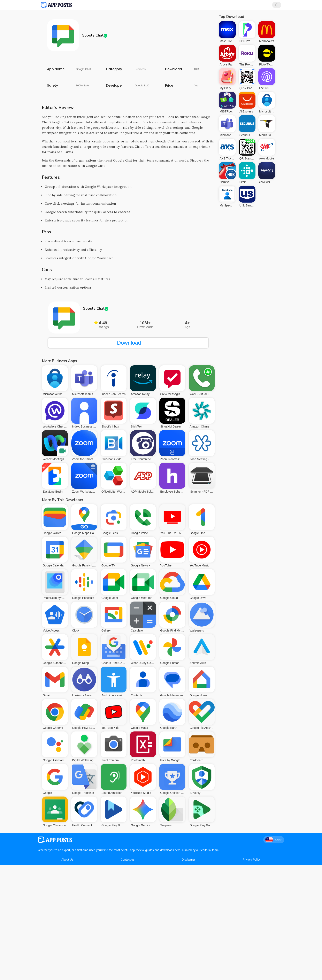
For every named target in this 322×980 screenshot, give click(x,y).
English (274, 840)
